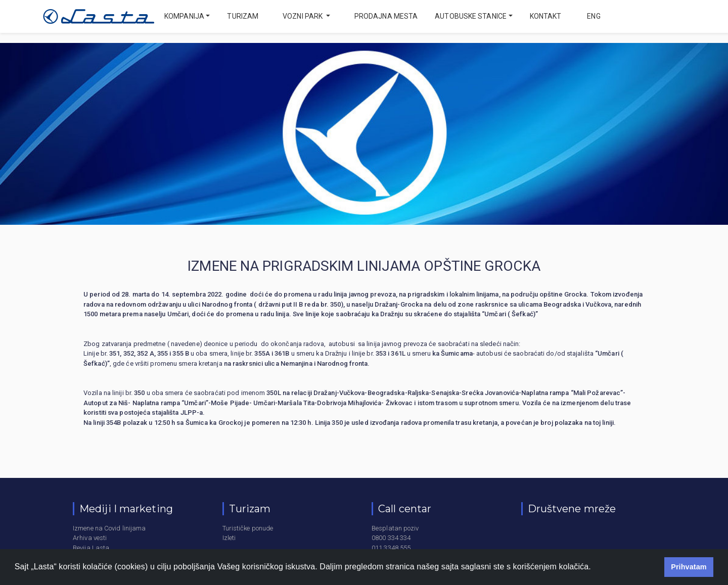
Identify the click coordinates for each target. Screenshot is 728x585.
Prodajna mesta (386, 16)
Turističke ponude (248, 528)
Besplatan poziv (395, 528)
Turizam (243, 16)
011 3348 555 (391, 548)
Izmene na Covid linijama (109, 528)
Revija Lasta (91, 548)
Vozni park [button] (303, 16)
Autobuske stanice (471, 16)
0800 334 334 (391, 538)
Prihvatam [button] (689, 567)
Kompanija (184, 16)
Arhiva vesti (90, 538)
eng (593, 16)
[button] (595, 568)
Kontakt (546, 16)
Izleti (229, 538)
